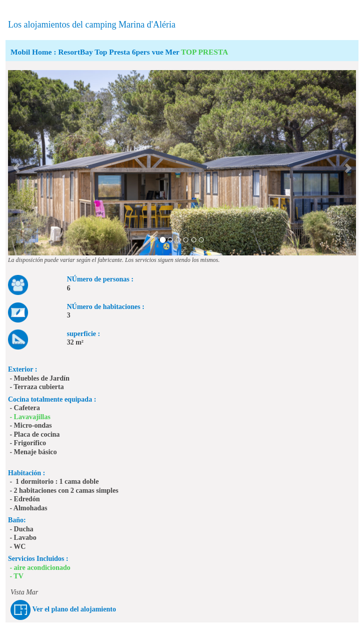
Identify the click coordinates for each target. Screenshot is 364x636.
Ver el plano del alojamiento (74, 610)
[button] (17, 163)
